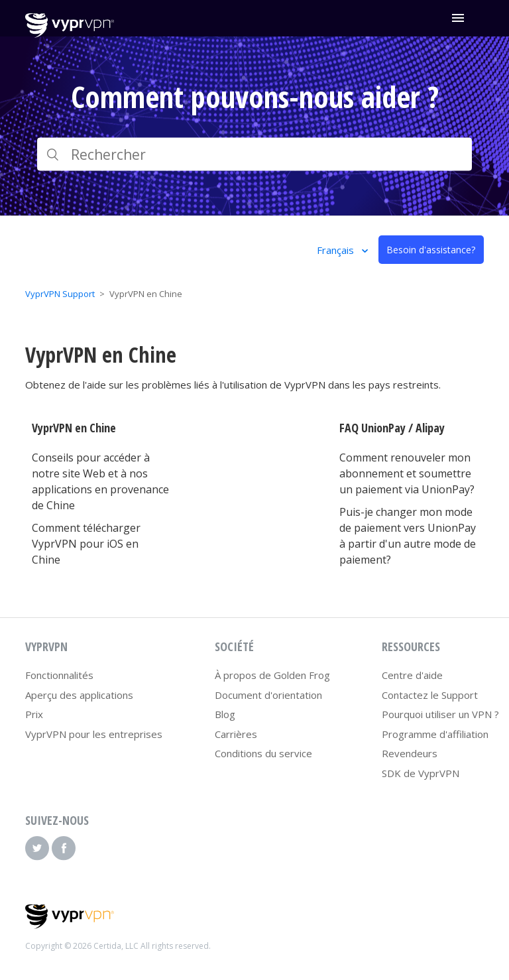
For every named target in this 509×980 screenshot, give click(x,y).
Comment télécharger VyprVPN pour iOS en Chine (86, 544)
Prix (34, 714)
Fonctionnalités (59, 675)
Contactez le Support (430, 695)
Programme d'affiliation (435, 734)
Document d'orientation (268, 695)
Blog (225, 714)
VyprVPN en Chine (74, 428)
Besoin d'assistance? (431, 250)
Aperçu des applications (79, 695)
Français (337, 250)
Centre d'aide (412, 675)
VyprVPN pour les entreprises (94, 734)
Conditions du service (263, 753)
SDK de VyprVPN (421, 773)
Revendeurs (410, 753)
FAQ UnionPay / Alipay (392, 428)
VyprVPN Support (60, 294)
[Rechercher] (254, 154)
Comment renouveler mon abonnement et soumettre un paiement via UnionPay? (407, 473)
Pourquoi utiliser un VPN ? (440, 714)
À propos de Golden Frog (272, 675)
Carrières (236, 734)
